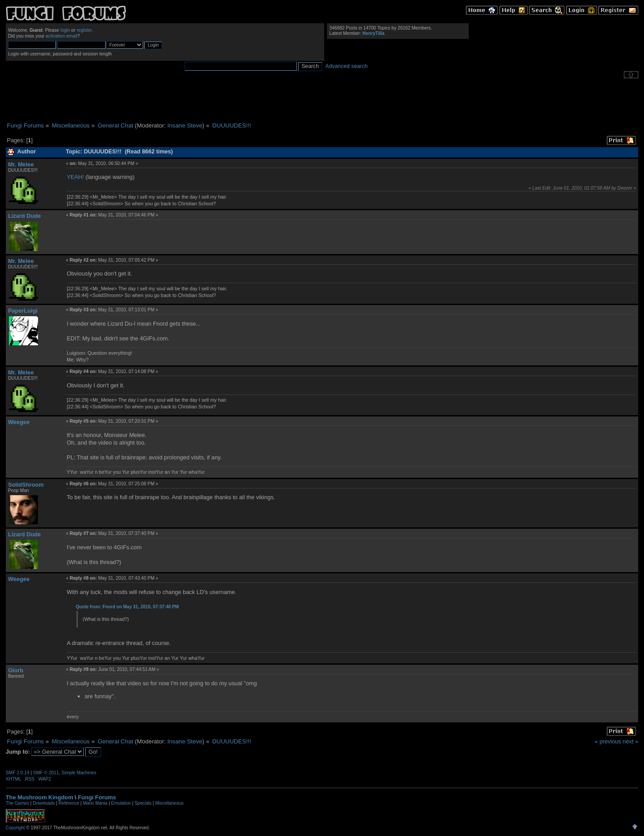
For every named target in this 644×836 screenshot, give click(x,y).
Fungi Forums (97, 797)
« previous (608, 741)
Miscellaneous (169, 803)
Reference (69, 803)
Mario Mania (95, 803)
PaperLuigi (23, 311)
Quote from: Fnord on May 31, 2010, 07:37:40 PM (127, 607)
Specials (143, 803)
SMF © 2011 (46, 773)
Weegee (19, 422)
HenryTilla (373, 33)
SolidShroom (26, 485)
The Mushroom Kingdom (40, 797)
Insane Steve (185, 125)
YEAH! (75, 177)
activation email (61, 36)
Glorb (16, 670)
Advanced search (346, 66)
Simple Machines (79, 773)
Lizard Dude (24, 216)
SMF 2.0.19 (18, 773)
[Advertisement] (322, 100)
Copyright (15, 828)
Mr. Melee (21, 164)
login (65, 30)
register (84, 30)
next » (630, 741)
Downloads (44, 803)
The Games (17, 803)
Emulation (121, 803)
